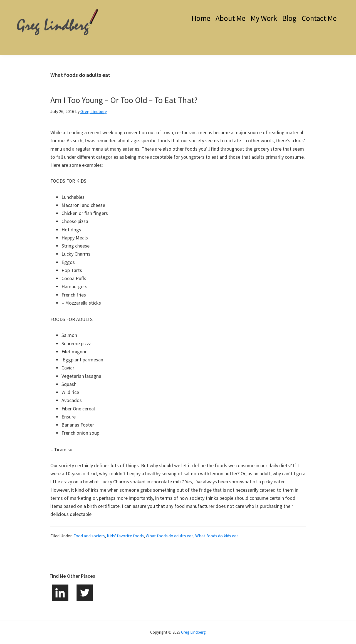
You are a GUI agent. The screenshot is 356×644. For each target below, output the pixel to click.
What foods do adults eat (170, 536)
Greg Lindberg (193, 632)
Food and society (89, 536)
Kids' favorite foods (125, 536)
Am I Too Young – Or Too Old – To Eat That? (124, 100)
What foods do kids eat (217, 536)
